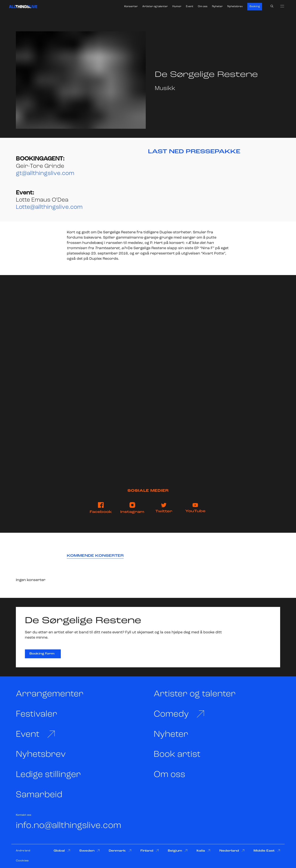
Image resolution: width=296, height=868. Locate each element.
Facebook (101, 508)
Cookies (22, 861)
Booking (255, 7)
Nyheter (217, 7)
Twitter (164, 508)
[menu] (282, 6)
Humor (177, 7)
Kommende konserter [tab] (95, 556)
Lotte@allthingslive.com (49, 207)
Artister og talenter (155, 7)
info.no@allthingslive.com (69, 826)
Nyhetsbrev (235, 7)
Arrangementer (50, 694)
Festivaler (37, 714)
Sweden (90, 851)
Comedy (179, 714)
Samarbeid (39, 795)
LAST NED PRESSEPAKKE (194, 152)
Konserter (131, 7)
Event (190, 7)
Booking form (42, 654)
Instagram (132, 508)
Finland (150, 851)
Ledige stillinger (48, 775)
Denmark (120, 851)
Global (62, 851)
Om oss (203, 7)
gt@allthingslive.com (45, 173)
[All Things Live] (23, 7)
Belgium (178, 851)
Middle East (267, 851)
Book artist (177, 755)
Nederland (232, 851)
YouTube (195, 508)
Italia (203, 851)
